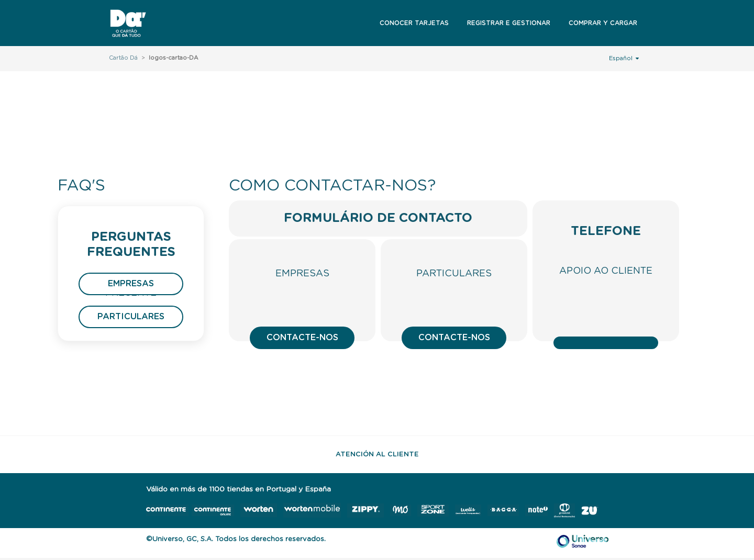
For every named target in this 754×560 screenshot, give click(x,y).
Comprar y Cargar (603, 23)
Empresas (131, 284)
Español (624, 58)
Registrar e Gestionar (509, 23)
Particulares (131, 317)
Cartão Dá (123, 58)
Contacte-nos (302, 338)
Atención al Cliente (377, 455)
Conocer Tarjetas (414, 23)
